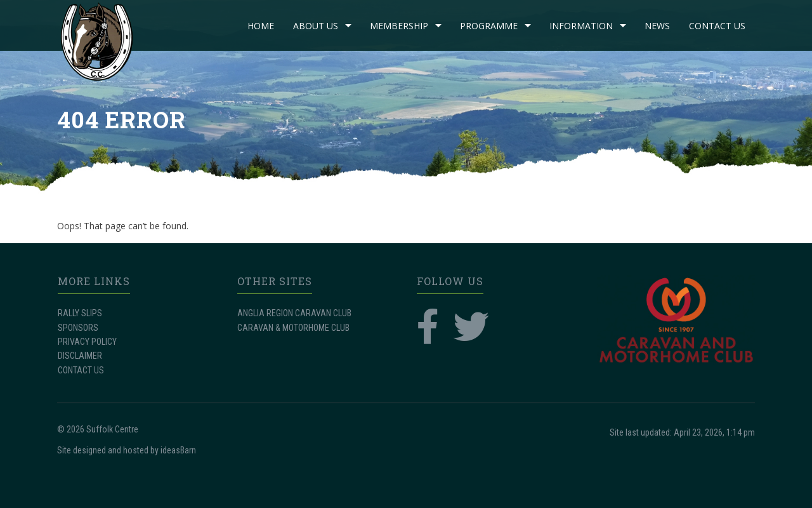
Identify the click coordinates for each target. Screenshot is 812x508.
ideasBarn (178, 450)
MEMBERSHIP (399, 26)
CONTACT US (717, 26)
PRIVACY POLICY (87, 342)
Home (261, 26)
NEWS (657, 26)
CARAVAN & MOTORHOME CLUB (293, 328)
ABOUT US (316, 26)
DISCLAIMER (80, 356)
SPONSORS (78, 328)
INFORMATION (581, 26)
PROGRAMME (489, 26)
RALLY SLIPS (80, 313)
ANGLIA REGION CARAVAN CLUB (294, 313)
